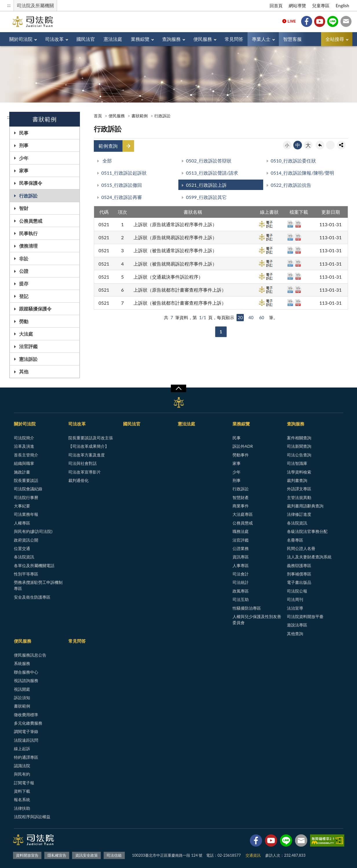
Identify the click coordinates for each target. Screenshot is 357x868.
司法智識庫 (297, 463)
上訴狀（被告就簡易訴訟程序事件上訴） (175, 264)
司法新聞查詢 (299, 446)
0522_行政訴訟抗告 (291, 185)
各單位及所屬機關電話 (34, 565)
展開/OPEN (178, 388)
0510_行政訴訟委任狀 (293, 161)
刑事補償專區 (299, 574)
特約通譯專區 (26, 757)
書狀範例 (140, 116)
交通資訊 (253, 855)
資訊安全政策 (87, 855)
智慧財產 (241, 497)
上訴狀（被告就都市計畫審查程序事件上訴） (180, 303)
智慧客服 (292, 39)
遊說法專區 (297, 625)
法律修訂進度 (299, 514)
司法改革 (54, 39)
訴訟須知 (22, 698)
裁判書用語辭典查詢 (305, 506)
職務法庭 (241, 531)
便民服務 (203, 39)
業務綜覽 (140, 39)
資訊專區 (241, 557)
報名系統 (22, 800)
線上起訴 (22, 749)
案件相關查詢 (299, 438)
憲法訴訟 (28, 359)
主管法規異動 (299, 497)
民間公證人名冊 (301, 548)
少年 (24, 158)
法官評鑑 (28, 346)
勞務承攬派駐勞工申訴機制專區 (38, 585)
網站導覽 (297, 6)
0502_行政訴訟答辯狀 (208, 161)
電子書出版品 (299, 582)
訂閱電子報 (24, 783)
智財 (24, 208)
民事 (24, 133)
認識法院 (22, 766)
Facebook (307, 21)
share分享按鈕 (341, 145)
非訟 (24, 258)
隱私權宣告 (57, 855)
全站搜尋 (335, 39)
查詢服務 (171, 39)
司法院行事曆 (26, 497)
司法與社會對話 (83, 463)
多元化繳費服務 (28, 723)
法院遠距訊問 (26, 740)
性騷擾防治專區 (247, 608)
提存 (24, 283)
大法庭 (26, 334)
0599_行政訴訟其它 (206, 197)
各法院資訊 (24, 557)
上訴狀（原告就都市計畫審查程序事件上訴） (180, 290)
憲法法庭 (113, 39)
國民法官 (86, 39)
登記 (24, 296)
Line (333, 21)
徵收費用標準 (26, 715)
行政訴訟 (28, 196)
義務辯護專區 (299, 565)
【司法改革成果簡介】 (89, 446)
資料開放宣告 (27, 855)
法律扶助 (22, 808)
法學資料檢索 (299, 472)
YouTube (320, 21)
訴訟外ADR (243, 446)
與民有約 (22, 774)
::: (9, 5)
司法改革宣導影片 (85, 472)
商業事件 (241, 506)
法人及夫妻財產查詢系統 (309, 557)
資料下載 (22, 791)
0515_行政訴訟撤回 (122, 185)
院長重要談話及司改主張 (91, 438)
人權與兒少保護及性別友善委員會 (257, 620)
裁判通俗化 (78, 480)
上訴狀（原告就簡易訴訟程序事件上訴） (175, 237)
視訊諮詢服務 (26, 680)
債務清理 (28, 246)
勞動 (24, 321)
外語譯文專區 (299, 489)
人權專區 (22, 523)
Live (289, 21)
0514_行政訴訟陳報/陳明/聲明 (302, 173)
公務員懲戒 (31, 221)
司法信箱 (346, 21)
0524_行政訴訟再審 (122, 197)
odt (290, 224)
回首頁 (276, 6)
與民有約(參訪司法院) (33, 531)
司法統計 (241, 582)
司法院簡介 (24, 438)
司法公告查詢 (299, 455)
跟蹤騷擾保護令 (35, 309)
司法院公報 (297, 591)
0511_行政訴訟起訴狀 (124, 173)
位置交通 (22, 548)
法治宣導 (295, 608)
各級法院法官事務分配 (307, 531)
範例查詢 (108, 146)
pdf (298, 224)
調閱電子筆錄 (26, 731)
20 (240, 317)
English (342, 6)
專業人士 (261, 39)
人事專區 (241, 565)
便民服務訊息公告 (30, 655)
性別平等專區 (26, 574)
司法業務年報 (26, 514)
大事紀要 (22, 506)
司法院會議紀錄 (28, 489)
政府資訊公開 (26, 540)
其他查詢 (295, 634)
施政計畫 (22, 472)
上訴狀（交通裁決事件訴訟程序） (168, 277)
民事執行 (28, 233)
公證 (24, 271)
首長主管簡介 (26, 455)
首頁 (98, 116)
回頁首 (347, 858)
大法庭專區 (243, 514)
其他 (24, 371)
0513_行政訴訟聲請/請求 (212, 173)
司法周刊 (295, 599)
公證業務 (241, 548)
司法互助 (241, 599)
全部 (107, 161)
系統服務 (22, 663)
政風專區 (241, 591)
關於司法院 (21, 39)
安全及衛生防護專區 (32, 597)
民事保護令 (31, 183)
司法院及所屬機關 (35, 5)
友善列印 (330, 145)
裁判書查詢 (297, 480)
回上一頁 (320, 145)
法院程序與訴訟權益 (32, 817)
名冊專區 (295, 540)
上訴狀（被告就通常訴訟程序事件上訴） (175, 250)
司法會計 (241, 574)
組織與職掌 (24, 463)
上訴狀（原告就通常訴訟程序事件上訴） (175, 224)
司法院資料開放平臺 (305, 616)
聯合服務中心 (26, 672)
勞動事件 (241, 455)
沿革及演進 (24, 446)
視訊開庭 (22, 689)
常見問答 (234, 39)
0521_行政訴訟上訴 (206, 185)
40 (251, 317)
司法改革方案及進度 (87, 455)
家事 (24, 170)
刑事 (24, 145)
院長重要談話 (26, 480)
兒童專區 (321, 6)
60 (262, 317)
